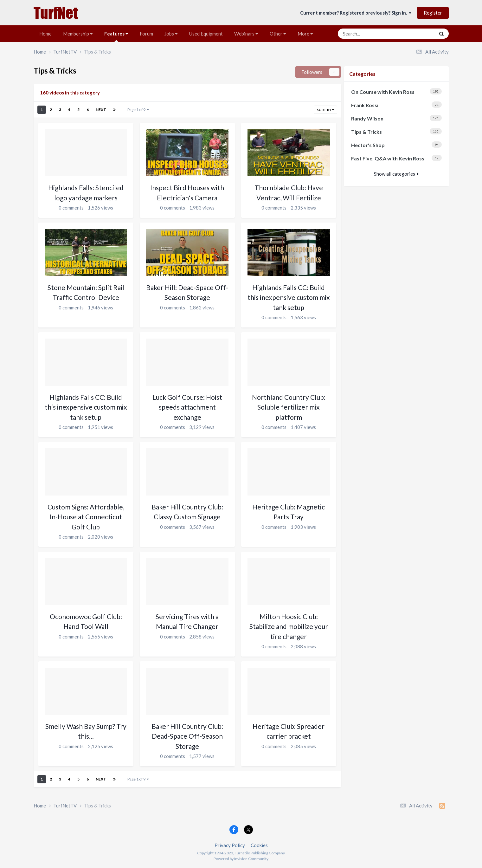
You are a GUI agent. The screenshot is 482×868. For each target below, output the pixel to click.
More (305, 34)
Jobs (171, 34)
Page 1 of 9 (138, 110)
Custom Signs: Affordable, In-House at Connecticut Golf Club (86, 517)
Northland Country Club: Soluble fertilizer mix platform (289, 407)
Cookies (259, 845)
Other (278, 34)
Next (101, 110)
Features (116, 36)
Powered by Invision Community (241, 859)
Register (433, 13)
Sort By (325, 110)
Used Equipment (206, 34)
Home (45, 34)
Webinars (246, 34)
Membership (78, 34)
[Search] (374, 34)
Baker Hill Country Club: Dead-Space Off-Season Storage (187, 736)
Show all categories (396, 174)
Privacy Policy (230, 845)
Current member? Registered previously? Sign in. (356, 13)
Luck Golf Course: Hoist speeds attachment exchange (187, 407)
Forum (146, 34)
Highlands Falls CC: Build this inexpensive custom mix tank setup (289, 297)
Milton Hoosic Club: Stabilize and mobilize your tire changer (289, 626)
